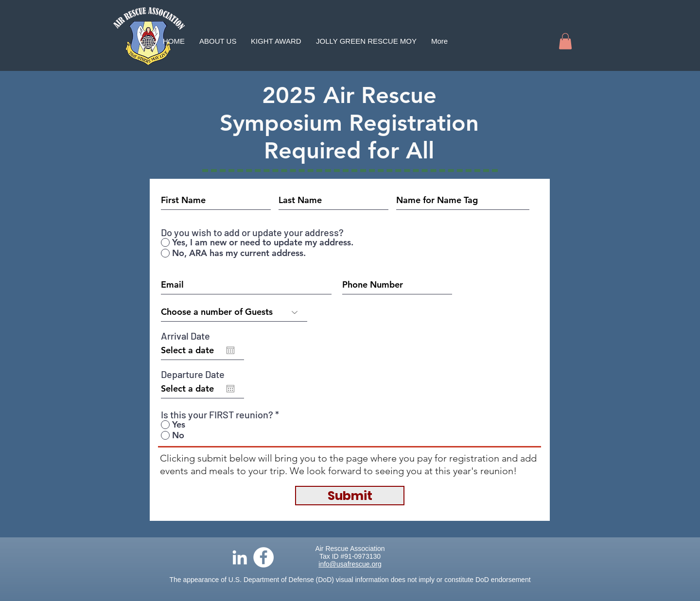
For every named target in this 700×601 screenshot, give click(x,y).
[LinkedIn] (240, 557)
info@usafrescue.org (350, 564)
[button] (565, 41)
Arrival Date (185, 336)
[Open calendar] (230, 350)
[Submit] (350, 496)
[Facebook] (263, 557)
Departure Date (193, 374)
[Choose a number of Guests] (234, 312)
